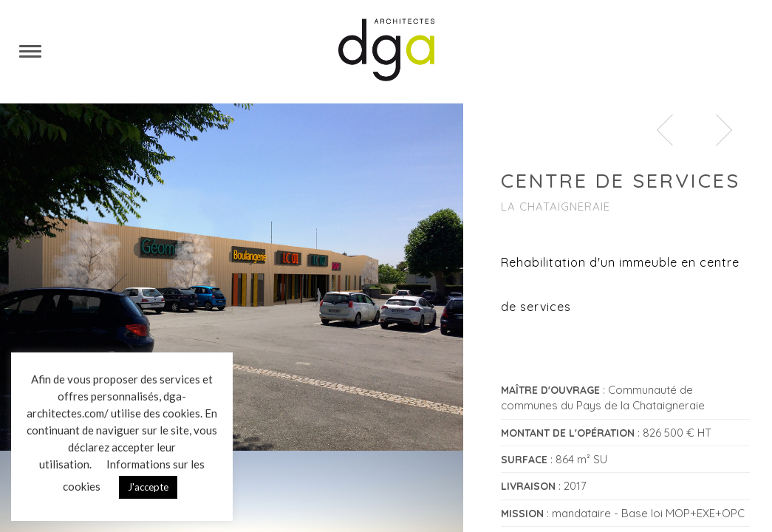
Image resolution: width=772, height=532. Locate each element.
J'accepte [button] (148, 487)
